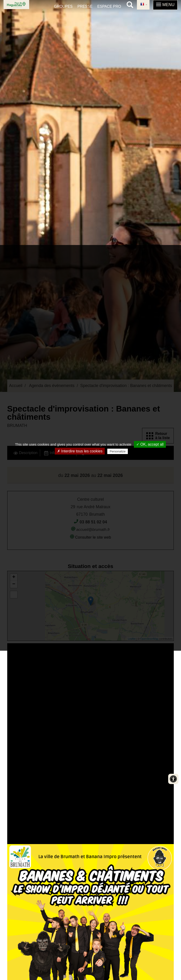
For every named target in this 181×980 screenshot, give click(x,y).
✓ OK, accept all (150, 444)
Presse (85, 6)
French (142, 4)
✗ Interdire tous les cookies (80, 451)
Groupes (63, 6)
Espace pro (109, 6)
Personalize (118, 451)
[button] (165, 5)
